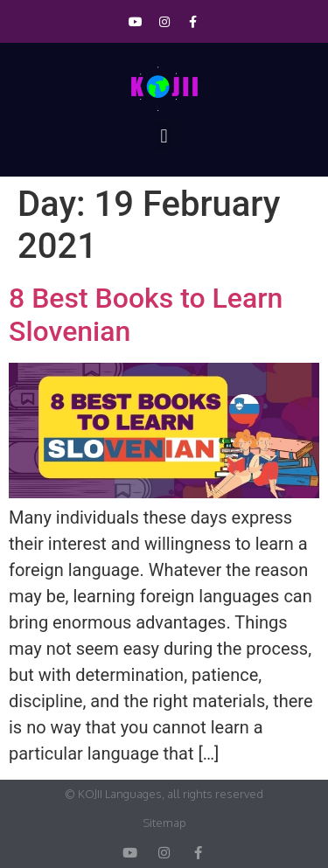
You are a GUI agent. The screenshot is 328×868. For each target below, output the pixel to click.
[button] (164, 136)
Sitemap (164, 823)
